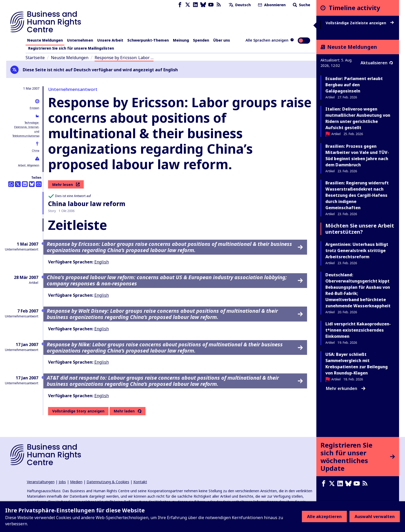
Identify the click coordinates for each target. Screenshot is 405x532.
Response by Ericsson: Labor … (124, 58)
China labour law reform (87, 204)
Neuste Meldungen (45, 40)
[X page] (188, 5)
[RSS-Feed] (219, 5)
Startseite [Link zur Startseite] (35, 58)
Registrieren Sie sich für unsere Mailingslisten (71, 48)
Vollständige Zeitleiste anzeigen (360, 23)
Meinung (181, 40)
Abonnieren (271, 5)
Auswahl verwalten (375, 517)
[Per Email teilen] (39, 184)
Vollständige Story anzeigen (78, 411)
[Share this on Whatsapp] (11, 184)
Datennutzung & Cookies (108, 482)
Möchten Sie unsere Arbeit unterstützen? (360, 229)
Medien (76, 482)
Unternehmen (80, 40)
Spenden (201, 40)
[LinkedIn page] (195, 5)
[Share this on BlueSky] (32, 184)
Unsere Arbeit (110, 40)
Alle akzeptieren (324, 517)
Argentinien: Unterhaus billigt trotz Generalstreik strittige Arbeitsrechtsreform (357, 251)
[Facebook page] (180, 5)
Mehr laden (124, 411)
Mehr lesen (66, 185)
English (102, 262)
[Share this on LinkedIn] (25, 184)
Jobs (62, 482)
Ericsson (35, 108)
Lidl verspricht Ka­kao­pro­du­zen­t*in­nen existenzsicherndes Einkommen (358, 330)
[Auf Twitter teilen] (18, 184)
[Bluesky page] (203, 5)
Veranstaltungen (41, 482)
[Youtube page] (211, 5)
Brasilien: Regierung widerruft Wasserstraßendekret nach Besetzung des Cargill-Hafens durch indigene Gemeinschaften (357, 195)
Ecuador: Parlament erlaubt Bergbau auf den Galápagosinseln (354, 85)
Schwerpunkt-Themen (148, 40)
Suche (301, 5)
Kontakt (140, 482)
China (36, 151)
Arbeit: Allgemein (29, 165)
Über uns (222, 40)
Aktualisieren (377, 63)
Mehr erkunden (346, 388)
